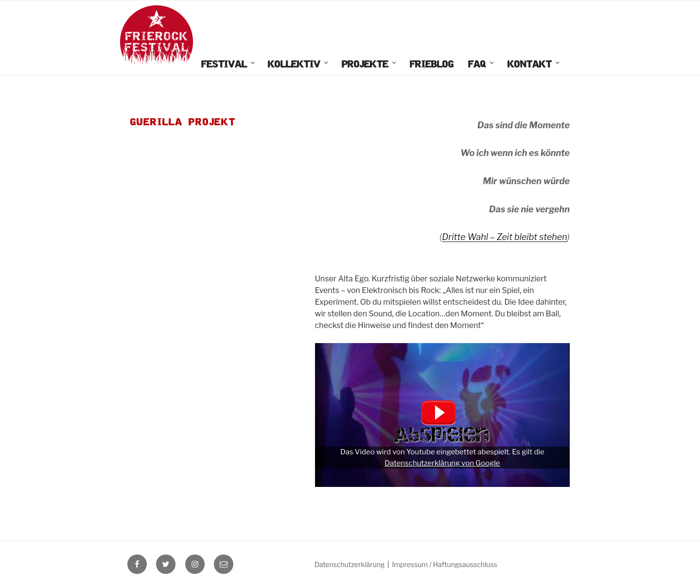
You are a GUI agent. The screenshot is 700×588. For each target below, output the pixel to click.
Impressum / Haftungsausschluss (444, 564)
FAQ (482, 64)
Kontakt (534, 64)
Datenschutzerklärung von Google (442, 463)
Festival (229, 64)
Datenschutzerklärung (350, 564)
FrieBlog (432, 65)
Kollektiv (299, 64)
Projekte (370, 64)
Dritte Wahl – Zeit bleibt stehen (505, 237)
